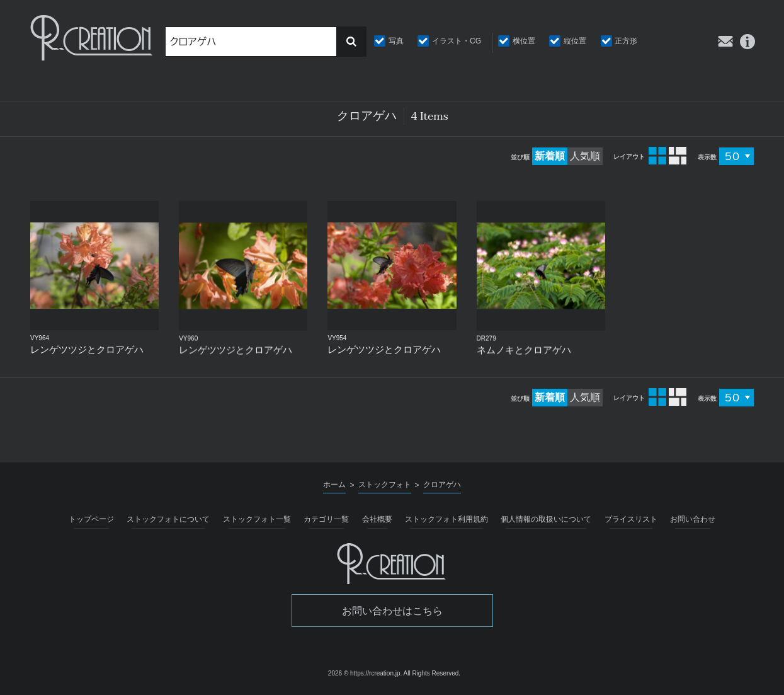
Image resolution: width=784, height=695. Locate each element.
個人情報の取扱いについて (546, 519)
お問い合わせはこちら (392, 611)
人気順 (585, 156)
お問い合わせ (693, 519)
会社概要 (377, 519)
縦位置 (575, 41)
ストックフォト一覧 (257, 519)
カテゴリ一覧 (326, 519)
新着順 (550, 156)
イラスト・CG (457, 41)
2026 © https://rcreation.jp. (365, 673)
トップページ (91, 519)
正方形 (626, 41)
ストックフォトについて (168, 519)
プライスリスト (631, 519)
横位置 (524, 41)
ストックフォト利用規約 (446, 519)
